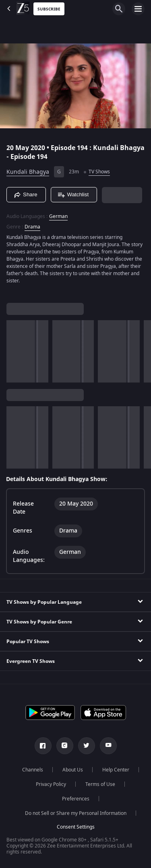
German (58, 216)
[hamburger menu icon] (138, 9)
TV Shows (99, 172)
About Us (73, 770)
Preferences (76, 799)
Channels (33, 770)
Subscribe (49, 9)
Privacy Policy (51, 784)
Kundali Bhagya (28, 172)
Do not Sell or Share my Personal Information (76, 813)
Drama (32, 227)
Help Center (116, 770)
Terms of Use (100, 784)
